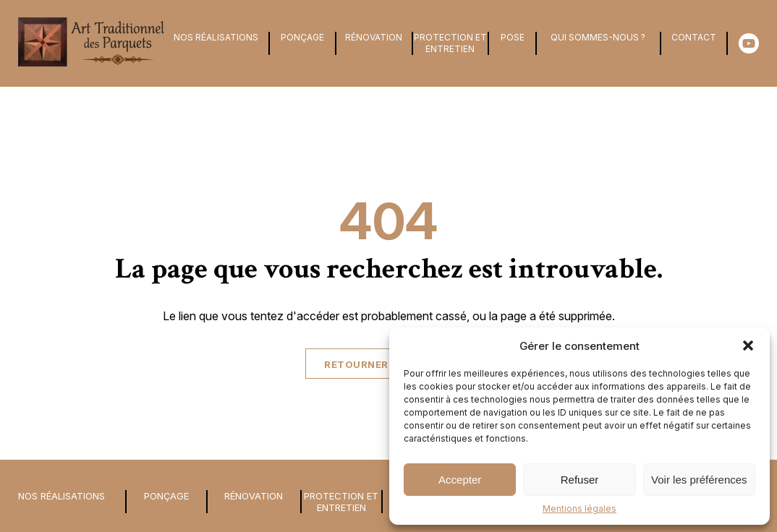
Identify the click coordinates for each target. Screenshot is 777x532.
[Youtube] (747, 43)
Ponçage (302, 37)
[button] (748, 346)
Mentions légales (579, 509)
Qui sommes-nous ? (598, 37)
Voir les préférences (699, 480)
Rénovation (374, 37)
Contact (694, 37)
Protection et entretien (450, 43)
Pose (513, 37)
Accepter (460, 480)
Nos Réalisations (216, 37)
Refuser (580, 480)
